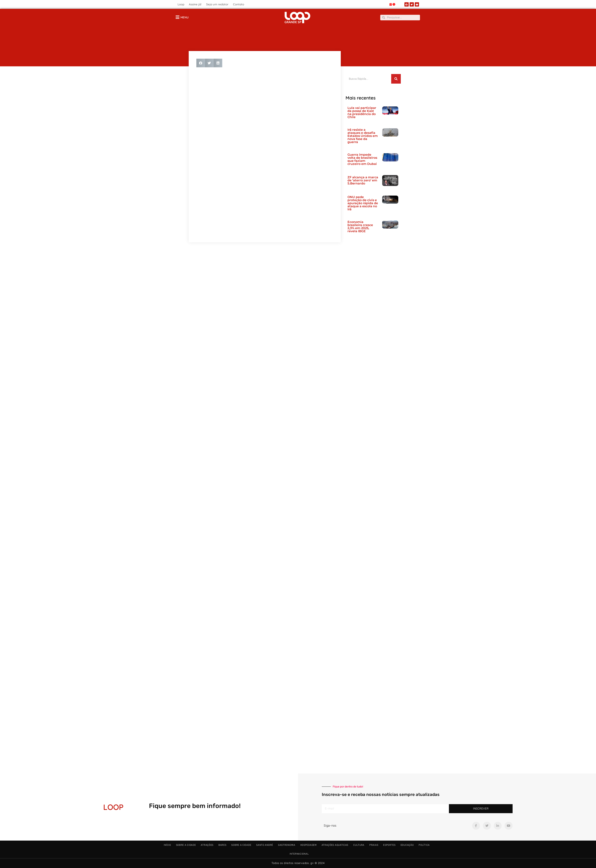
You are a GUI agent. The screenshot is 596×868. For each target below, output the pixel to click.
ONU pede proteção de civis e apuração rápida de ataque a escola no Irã (363, 203)
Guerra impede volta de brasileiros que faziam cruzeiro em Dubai (362, 159)
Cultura (359, 845)
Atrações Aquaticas (335, 845)
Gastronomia (287, 845)
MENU (185, 17)
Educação (407, 845)
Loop (181, 4)
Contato (239, 4)
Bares (222, 845)
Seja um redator (217, 4)
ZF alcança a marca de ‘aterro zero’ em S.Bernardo (363, 180)
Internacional (299, 854)
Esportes (389, 845)
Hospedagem (308, 845)
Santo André (265, 845)
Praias (374, 845)
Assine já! (195, 4)
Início (167, 845)
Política (424, 845)
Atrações (207, 845)
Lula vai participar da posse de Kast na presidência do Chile (362, 112)
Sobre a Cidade (186, 845)
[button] (201, 63)
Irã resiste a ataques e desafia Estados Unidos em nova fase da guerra (363, 136)
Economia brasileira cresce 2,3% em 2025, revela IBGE (360, 227)
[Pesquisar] (396, 79)
